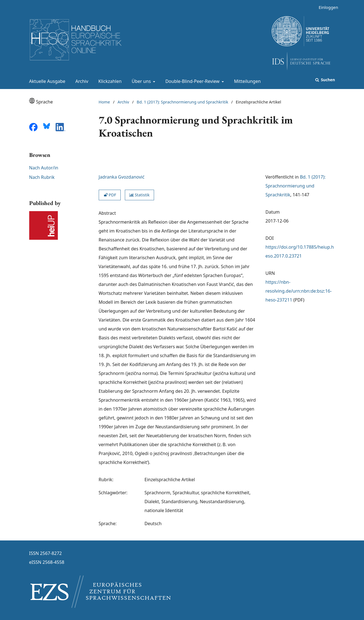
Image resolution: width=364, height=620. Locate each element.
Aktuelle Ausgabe (46, 81)
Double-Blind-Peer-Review (192, 81)
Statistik (139, 195)
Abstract (107, 213)
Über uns (141, 81)
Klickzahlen (109, 81)
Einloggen (326, 7)
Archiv (81, 81)
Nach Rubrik (42, 177)
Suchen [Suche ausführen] (327, 80)
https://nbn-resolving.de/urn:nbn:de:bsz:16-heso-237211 (299, 291)
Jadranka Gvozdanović (122, 177)
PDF (110, 195)
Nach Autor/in (44, 168)
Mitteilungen (246, 81)
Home (104, 102)
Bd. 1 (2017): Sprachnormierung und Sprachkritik (183, 102)
